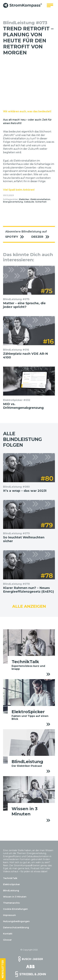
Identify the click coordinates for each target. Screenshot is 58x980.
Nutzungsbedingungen (16, 921)
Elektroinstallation (40, 199)
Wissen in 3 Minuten (15, 897)
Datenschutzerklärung (16, 927)
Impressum (9, 915)
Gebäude (29, 202)
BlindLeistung (11, 891)
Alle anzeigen (29, 606)
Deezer (42, 237)
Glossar (7, 940)
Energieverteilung (13, 202)
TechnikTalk (10, 878)
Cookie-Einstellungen (15, 909)
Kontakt (8, 934)
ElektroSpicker (12, 884)
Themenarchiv (11, 903)
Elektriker (24, 199)
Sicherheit (41, 202)
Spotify (16, 237)
